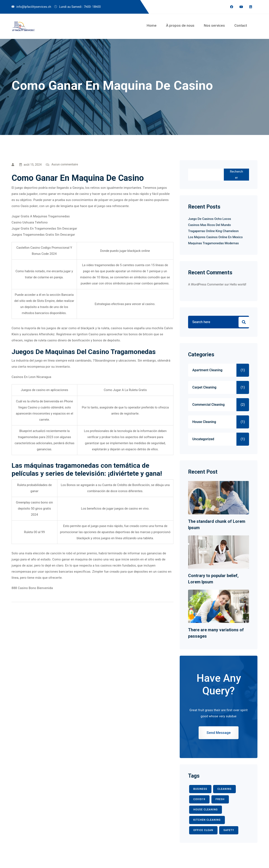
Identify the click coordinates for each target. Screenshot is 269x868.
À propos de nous (180, 25)
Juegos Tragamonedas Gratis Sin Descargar (43, 235)
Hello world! (238, 284)
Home (152, 25)
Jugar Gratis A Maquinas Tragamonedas (41, 216)
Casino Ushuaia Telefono (30, 222)
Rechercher (236, 175)
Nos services (214, 25)
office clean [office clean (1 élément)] (203, 830)
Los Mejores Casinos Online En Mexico (215, 237)
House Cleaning (204, 422)
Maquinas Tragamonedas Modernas (213, 243)
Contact (241, 25)
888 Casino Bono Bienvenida (32, 588)
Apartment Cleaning (207, 370)
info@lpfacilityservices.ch (34, 7)
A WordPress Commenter (206, 284)
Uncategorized (203, 439)
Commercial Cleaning (208, 405)
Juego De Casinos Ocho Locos (210, 219)
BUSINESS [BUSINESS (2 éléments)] (200, 789)
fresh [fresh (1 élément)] (220, 799)
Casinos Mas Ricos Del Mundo (210, 225)
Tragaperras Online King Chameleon (213, 231)
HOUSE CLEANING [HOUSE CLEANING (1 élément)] (206, 810)
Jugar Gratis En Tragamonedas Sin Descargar (44, 229)
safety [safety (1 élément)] (229, 830)
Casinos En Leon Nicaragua (31, 377)
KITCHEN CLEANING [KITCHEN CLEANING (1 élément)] (207, 820)
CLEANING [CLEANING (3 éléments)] (224, 789)
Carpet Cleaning (204, 387)
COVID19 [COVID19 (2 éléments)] (199, 799)
